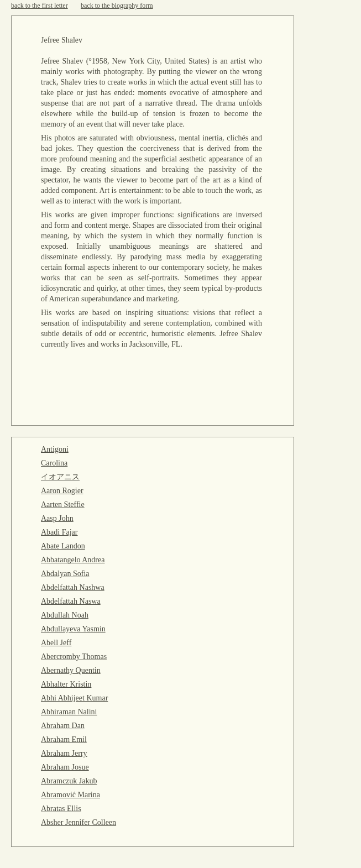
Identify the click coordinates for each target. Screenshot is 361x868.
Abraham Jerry (64, 753)
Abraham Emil (64, 739)
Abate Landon (63, 546)
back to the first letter (40, 6)
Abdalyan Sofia (65, 574)
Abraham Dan (63, 726)
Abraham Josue (65, 767)
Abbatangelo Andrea (73, 560)
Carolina (54, 463)
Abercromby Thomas (74, 657)
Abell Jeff (56, 643)
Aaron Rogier (62, 491)
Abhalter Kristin (66, 684)
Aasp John (57, 518)
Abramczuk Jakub (69, 781)
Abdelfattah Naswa (71, 601)
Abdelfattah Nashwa (73, 587)
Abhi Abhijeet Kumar (74, 698)
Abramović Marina (70, 795)
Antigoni (55, 449)
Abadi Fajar (59, 532)
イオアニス (60, 477)
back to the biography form (117, 6)
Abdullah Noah (65, 615)
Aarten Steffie (63, 504)
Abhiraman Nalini (69, 712)
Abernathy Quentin (71, 670)
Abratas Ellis (61, 809)
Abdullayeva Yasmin (73, 629)
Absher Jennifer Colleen (79, 822)
